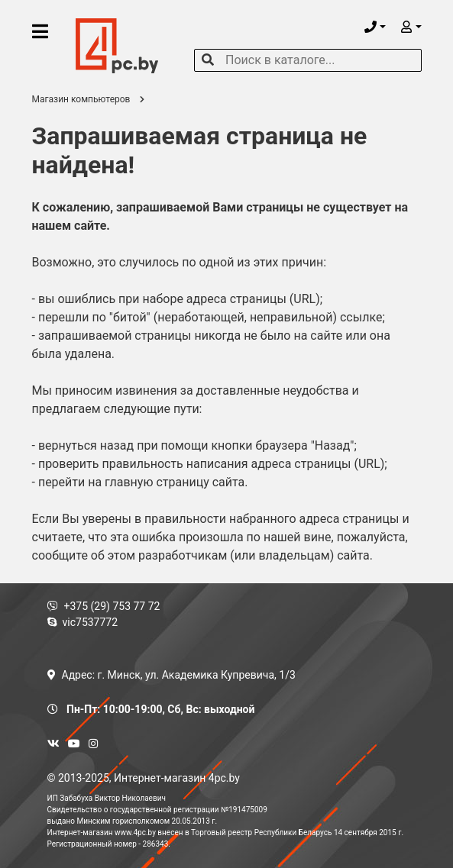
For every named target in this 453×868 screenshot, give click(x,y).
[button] (375, 27)
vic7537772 (83, 622)
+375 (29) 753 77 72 (104, 606)
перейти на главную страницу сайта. (143, 482)
